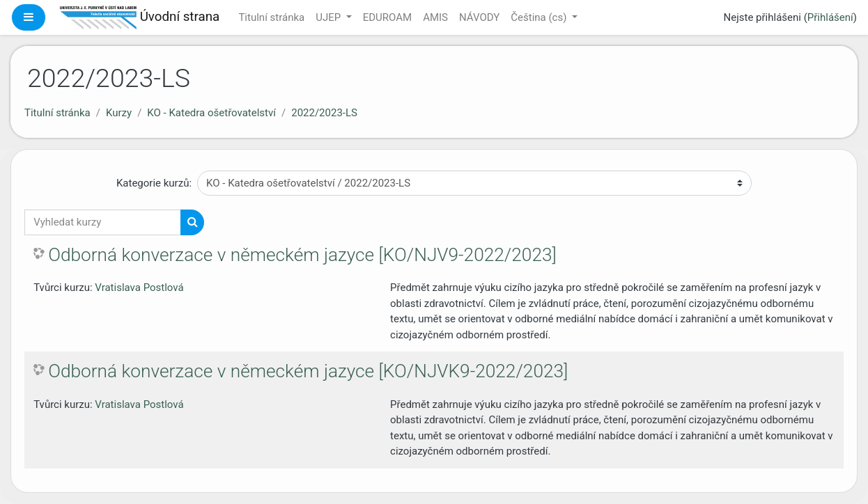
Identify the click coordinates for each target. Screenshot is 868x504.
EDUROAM (387, 17)
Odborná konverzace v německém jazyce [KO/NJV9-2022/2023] (302, 255)
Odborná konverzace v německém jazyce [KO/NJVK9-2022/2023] (308, 371)
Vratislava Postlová (139, 288)
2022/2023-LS (324, 113)
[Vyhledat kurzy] (103, 222)
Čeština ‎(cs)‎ (540, 17)
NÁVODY (479, 17)
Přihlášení (830, 17)
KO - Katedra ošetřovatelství (211, 113)
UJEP (330, 17)
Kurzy (119, 113)
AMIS (435, 17)
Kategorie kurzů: (154, 183)
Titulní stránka (271, 17)
